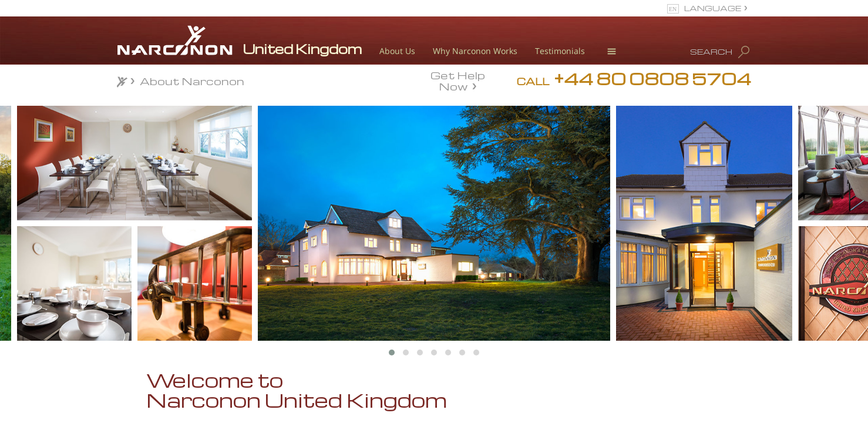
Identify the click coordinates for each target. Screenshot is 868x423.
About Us (397, 51)
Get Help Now (458, 80)
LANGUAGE (713, 8)
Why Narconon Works (475, 51)
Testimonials (560, 51)
